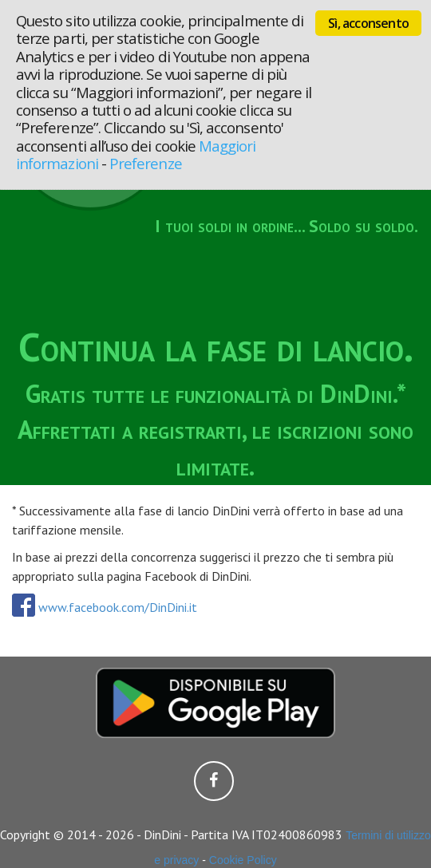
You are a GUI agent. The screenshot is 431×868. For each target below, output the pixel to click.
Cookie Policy (243, 860)
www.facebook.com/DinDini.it (105, 607)
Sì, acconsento (368, 23)
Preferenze (146, 163)
